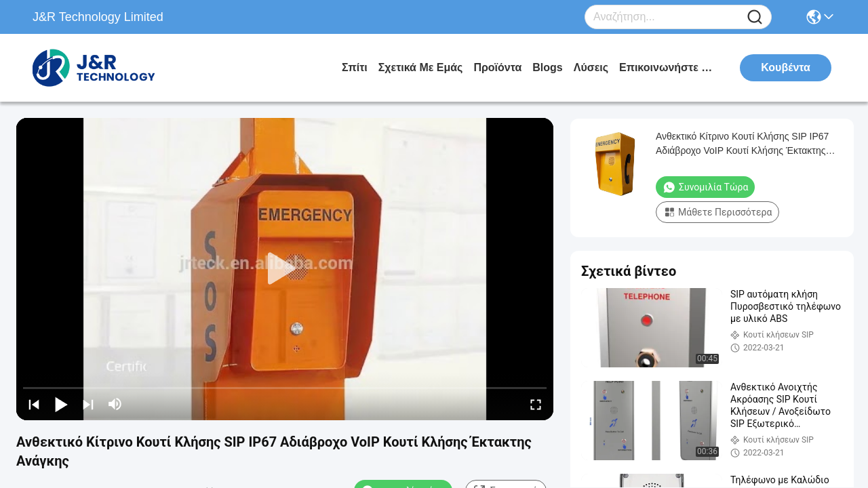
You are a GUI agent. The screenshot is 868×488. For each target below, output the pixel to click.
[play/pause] (61, 404)
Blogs (547, 67)
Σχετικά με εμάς (421, 67)
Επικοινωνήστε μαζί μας (670, 67)
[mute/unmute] (115, 404)
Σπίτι (355, 67)
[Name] (755, 17)
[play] (285, 269)
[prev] (34, 404)
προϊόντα (497, 67)
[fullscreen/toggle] (536, 404)
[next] (88, 404)
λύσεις (591, 67)
